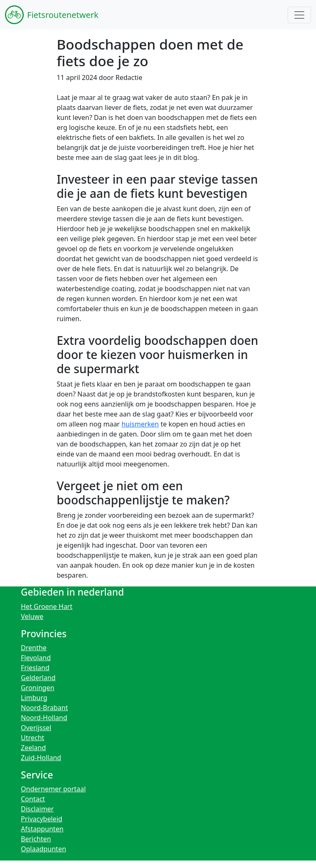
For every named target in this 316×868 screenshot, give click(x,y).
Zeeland (33, 748)
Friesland (35, 668)
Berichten (36, 839)
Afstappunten (42, 829)
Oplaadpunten (44, 849)
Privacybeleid (41, 819)
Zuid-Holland (41, 758)
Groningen (38, 688)
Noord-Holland (44, 718)
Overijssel (36, 728)
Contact (33, 799)
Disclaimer (37, 809)
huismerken (140, 424)
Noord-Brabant (44, 708)
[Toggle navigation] (299, 15)
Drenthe (34, 648)
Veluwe (32, 616)
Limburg (34, 698)
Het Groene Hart (47, 606)
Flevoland (36, 658)
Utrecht (33, 738)
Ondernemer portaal (53, 789)
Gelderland (38, 678)
